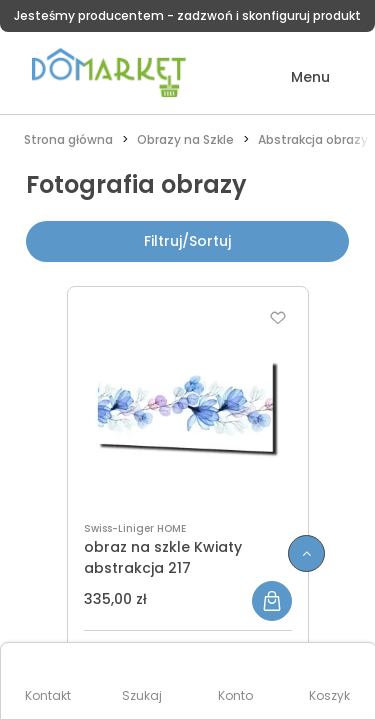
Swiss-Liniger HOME (135, 528)
